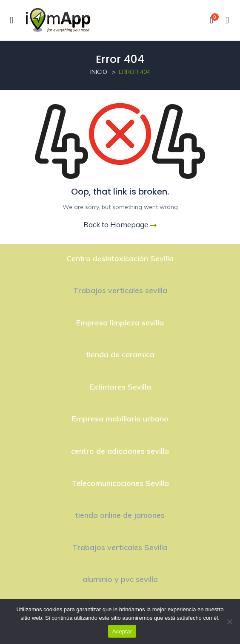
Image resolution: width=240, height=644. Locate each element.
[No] (229, 621)
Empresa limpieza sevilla (120, 323)
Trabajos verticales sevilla (120, 290)
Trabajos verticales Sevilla (120, 547)
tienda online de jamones (120, 515)
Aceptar (122, 631)
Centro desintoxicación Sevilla (120, 258)
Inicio (99, 72)
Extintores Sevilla (120, 387)
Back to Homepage (120, 225)
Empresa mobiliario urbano (120, 419)
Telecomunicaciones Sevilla (120, 483)
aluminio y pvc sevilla (120, 579)
